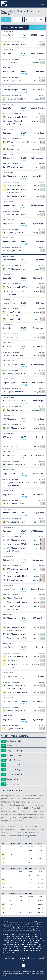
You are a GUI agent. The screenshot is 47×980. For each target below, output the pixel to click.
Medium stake (29, 20)
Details (23, 38)
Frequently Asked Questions (24, 836)
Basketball (23, 958)
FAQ (23, 960)
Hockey (40, 958)
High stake (41, 20)
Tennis (32, 958)
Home (7, 958)
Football (14, 958)
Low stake (18, 20)
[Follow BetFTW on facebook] (24, 966)
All (6, 20)
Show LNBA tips (40, 27)
